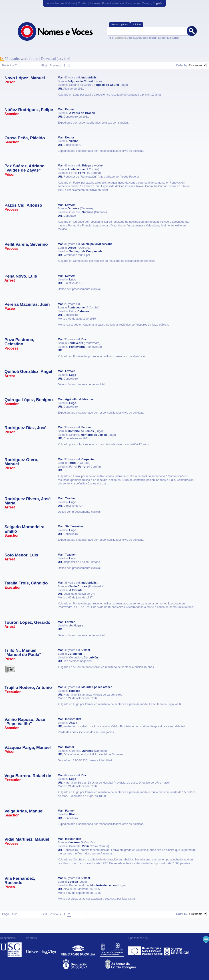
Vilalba (74, 141)
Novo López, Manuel (25, 78)
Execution (13, 587)
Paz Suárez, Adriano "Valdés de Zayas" (24, 168)
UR (60, 89)
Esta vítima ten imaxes (10, 669)
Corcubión (75, 654)
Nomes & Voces (60, 31)
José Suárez (134, 38)
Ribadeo (75, 691)
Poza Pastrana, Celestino (19, 342)
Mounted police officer (97, 687)
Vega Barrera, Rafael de (28, 776)
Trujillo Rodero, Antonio (28, 687)
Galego (146, 3)
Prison (10, 82)
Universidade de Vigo (41, 950)
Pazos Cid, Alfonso (23, 205)
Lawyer (70, 205)
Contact (83, 3)
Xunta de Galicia (177, 950)
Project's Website (113, 3)
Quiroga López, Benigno (29, 400)
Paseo (10, 309)
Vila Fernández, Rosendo (20, 880)
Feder (146, 950)
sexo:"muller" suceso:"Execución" (161, 38)
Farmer (70, 109)
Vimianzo (74, 842)
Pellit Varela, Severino (26, 244)
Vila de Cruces (77, 586)
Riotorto (75, 814)
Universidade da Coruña (78, 950)
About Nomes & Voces (61, 3)
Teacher (70, 498)
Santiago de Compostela (86, 251)
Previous (55, 65)
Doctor (70, 137)
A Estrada (76, 590)
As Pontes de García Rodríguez (126, 964)
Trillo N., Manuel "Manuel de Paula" (23, 652)
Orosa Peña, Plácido (25, 138)
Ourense (73, 208)
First (44, 65)
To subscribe (2, 59)
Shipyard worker (92, 165)
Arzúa (73, 723)
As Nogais (76, 625)
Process (11, 209)
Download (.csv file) (56, 59)
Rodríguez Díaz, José (25, 428)
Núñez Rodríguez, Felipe (29, 110)
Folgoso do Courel (80, 81)
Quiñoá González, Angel (28, 371)
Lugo (73, 279)
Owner (86, 650)
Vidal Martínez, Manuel (27, 839)
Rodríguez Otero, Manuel (21, 462)
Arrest (10, 280)
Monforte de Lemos (81, 431)
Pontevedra (75, 343)
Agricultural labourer (79, 399)
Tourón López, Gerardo (27, 622)
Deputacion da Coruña (83, 964)
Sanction (12, 114)
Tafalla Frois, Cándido (26, 583)
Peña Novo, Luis (21, 276)
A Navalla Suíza (206, 939)
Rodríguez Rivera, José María (28, 501)
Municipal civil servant (97, 244)
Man (61, 77)
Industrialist (89, 77)
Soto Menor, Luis (21, 555)
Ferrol (82, 173)
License (95, 3)
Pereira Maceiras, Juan (27, 304)
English (157, 3)
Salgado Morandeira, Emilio (25, 529)
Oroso (72, 248)
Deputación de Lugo (112, 950)
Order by (182, 65)
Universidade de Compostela (11, 950)
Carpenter (88, 459)
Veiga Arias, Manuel (24, 811)
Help (110, 38)
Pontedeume (76, 169)
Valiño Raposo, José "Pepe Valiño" (25, 722)
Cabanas (83, 311)
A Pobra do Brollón (82, 113)
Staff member (74, 526)
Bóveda (73, 882)
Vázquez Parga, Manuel (28, 747)
